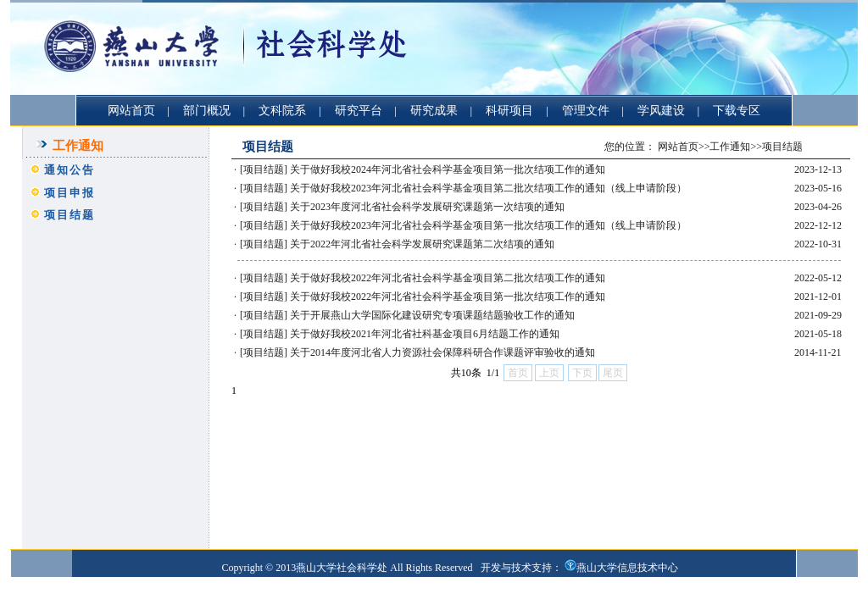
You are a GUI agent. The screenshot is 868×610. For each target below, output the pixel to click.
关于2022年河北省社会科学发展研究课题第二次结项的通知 (422, 244)
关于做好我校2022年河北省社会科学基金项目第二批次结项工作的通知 (448, 278)
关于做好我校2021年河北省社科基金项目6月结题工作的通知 (425, 334)
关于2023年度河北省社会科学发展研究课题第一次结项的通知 (427, 207)
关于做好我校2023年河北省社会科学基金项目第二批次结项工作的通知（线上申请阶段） (488, 188)
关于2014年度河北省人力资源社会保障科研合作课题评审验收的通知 (442, 352)
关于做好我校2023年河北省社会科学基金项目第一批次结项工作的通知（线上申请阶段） (488, 225)
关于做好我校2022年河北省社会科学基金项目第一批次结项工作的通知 (448, 297)
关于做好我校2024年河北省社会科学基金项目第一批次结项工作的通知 (448, 169)
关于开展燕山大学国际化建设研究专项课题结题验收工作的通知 (432, 315)
